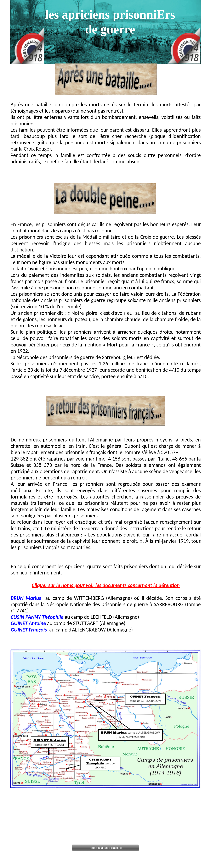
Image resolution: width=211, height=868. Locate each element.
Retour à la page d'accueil (105, 848)
